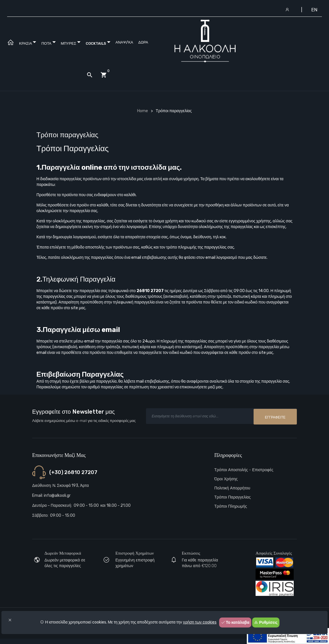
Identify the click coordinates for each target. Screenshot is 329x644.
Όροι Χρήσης (226, 479)
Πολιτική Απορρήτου (232, 488)
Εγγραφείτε (275, 417)
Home (143, 111)
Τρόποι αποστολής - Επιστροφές (244, 470)
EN (314, 10)
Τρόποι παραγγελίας (233, 497)
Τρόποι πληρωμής (231, 506)
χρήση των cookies (200, 622)
